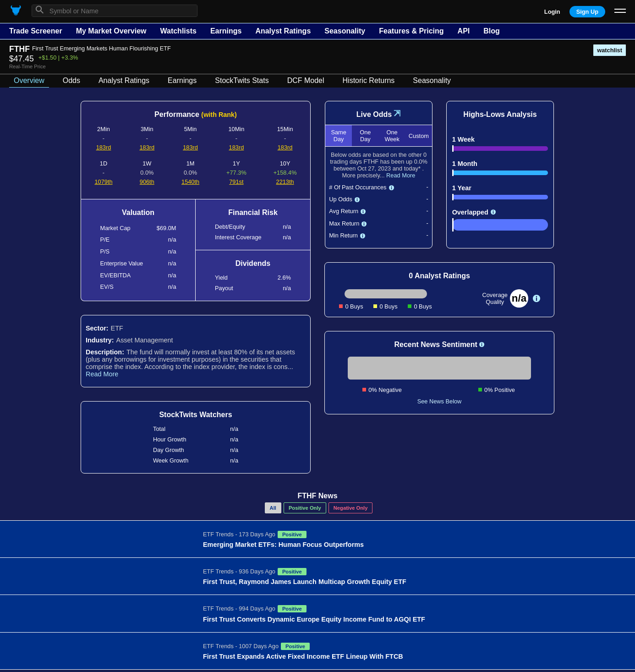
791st (236, 182)
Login (552, 12)
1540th (190, 182)
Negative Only (351, 508)
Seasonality (345, 31)
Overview (29, 80)
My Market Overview (111, 31)
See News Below (440, 401)
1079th (103, 182)
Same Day (338, 136)
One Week (392, 136)
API (464, 31)
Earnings (226, 31)
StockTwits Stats (242, 80)
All (273, 508)
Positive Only (305, 508)
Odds (71, 80)
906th (147, 182)
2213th (285, 182)
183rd (104, 147)
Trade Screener (36, 31)
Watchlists (178, 31)
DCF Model (306, 80)
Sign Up (587, 12)
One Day (365, 136)
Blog (492, 31)
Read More (102, 374)
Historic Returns (369, 80)
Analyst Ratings (283, 31)
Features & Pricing (411, 31)
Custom (419, 136)
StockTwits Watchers (195, 415)
